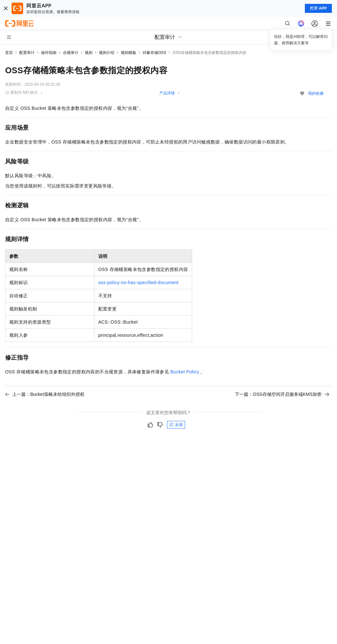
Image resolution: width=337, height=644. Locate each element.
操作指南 (49, 53)
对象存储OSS (154, 53)
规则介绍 (107, 53)
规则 (89, 53)
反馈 (176, 425)
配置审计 (27, 53)
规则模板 (129, 53)
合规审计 (71, 53)
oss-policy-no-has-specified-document (138, 283)
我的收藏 (316, 93)
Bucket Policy (185, 372)
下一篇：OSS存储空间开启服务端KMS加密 (282, 394)
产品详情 (167, 93)
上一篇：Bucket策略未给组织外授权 (45, 394)
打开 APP (318, 8)
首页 (9, 53)
